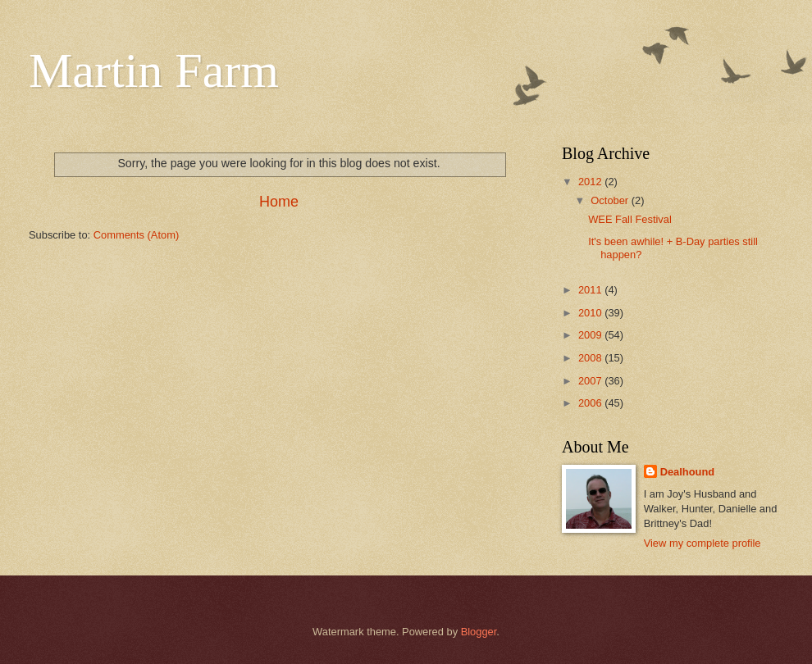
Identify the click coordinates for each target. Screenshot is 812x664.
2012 (591, 182)
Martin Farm (154, 70)
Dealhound (688, 472)
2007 (591, 381)
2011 (591, 290)
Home (279, 202)
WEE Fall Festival (630, 219)
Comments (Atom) (136, 235)
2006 (591, 403)
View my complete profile (703, 543)
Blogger (479, 632)
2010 (591, 313)
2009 (591, 335)
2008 (591, 358)
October (611, 200)
